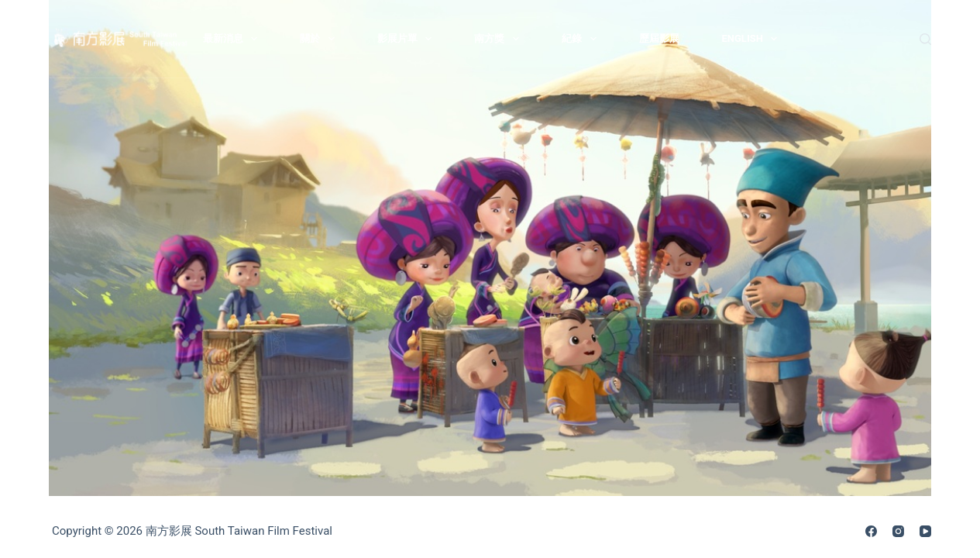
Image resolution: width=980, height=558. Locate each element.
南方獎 (500, 39)
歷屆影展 (659, 38)
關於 (320, 39)
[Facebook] (871, 531)
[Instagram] (898, 531)
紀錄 (582, 39)
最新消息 (234, 39)
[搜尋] (925, 39)
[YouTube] (925, 531)
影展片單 (408, 39)
